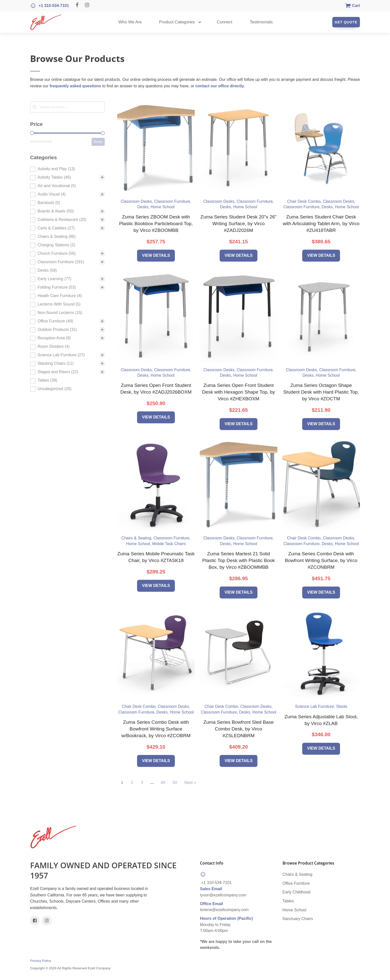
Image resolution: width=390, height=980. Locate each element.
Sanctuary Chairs (298, 920)
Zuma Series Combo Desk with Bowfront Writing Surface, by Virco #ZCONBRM (321, 560)
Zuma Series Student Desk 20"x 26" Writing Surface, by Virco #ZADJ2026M (239, 224)
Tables (288, 902)
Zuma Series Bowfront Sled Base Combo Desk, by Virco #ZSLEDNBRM (239, 729)
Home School (294, 911)
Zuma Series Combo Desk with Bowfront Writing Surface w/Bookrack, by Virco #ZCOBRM (156, 729)
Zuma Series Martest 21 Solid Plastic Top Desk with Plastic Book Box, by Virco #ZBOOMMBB (239, 560)
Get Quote (346, 22)
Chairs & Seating (297, 876)
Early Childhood (297, 894)
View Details (156, 255)
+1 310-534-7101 (216, 884)
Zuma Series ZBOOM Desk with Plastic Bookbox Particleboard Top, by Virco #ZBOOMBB (156, 224)
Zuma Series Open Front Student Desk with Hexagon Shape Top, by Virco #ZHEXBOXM (239, 392)
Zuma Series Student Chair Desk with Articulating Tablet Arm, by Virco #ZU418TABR (321, 224)
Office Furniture (296, 885)
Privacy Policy (41, 962)
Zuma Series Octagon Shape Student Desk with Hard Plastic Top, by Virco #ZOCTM (321, 392)
